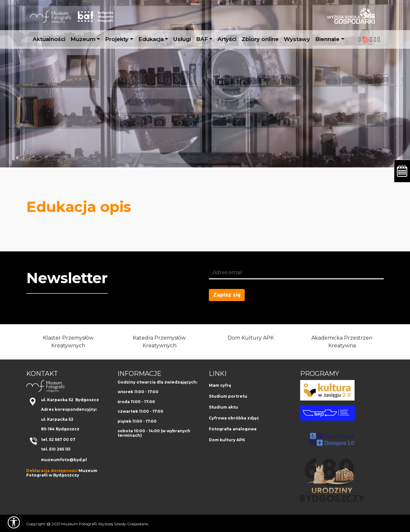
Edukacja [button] (151, 39)
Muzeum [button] (83, 39)
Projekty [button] (117, 39)
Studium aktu (223, 407)
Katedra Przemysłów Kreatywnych (159, 342)
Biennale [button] (327, 39)
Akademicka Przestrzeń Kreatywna (342, 342)
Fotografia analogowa (233, 429)
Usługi (182, 39)
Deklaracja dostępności (52, 471)
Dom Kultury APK (251, 338)
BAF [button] (202, 39)
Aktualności (49, 39)
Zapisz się (227, 295)
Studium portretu (228, 396)
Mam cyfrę (220, 385)
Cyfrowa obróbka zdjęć (234, 418)
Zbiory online (260, 39)
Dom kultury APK (227, 440)
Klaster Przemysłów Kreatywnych (68, 342)
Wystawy (297, 39)
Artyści (227, 39)
